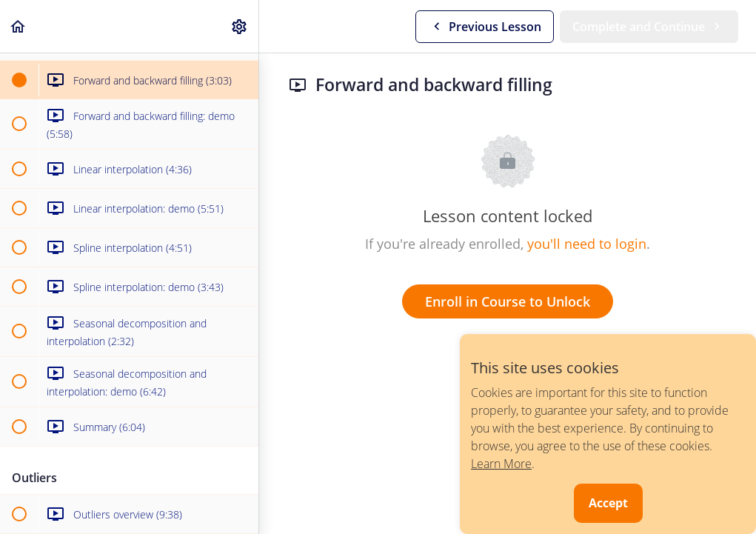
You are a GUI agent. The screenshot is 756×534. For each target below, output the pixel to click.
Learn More (501, 464)
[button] (19, 26)
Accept (608, 503)
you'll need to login (587, 244)
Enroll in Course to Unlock (508, 301)
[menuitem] (240, 26)
